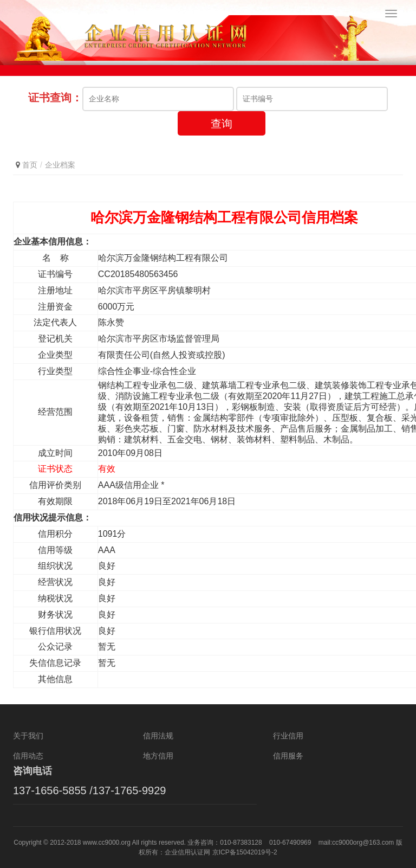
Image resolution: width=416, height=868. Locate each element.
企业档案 (60, 165)
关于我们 (28, 736)
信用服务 (288, 756)
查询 (222, 124)
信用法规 (158, 736)
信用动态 (28, 756)
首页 (30, 165)
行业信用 (288, 736)
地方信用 (158, 756)
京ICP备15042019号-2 (245, 852)
